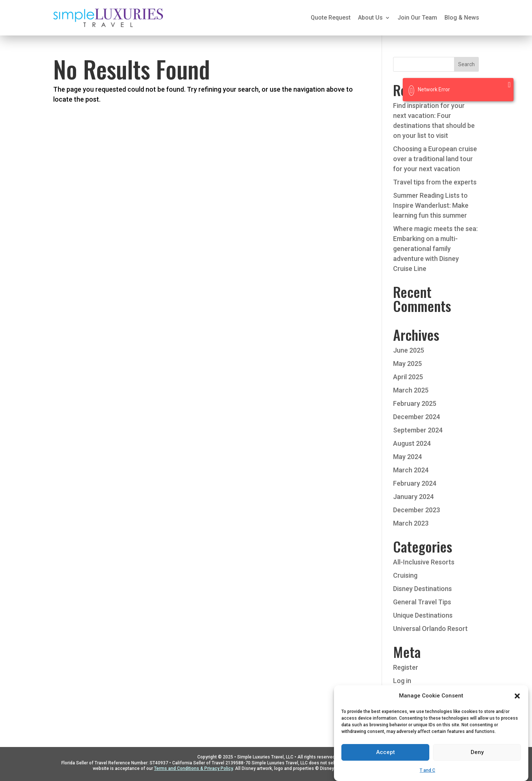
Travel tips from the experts (435, 182)
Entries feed (411, 694)
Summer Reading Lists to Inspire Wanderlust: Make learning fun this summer (431, 205)
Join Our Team (417, 18)
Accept (386, 764)
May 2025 (407, 364)
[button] (517, 707)
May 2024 (407, 457)
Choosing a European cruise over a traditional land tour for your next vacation (435, 159)
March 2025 (411, 390)
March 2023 (411, 523)
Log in (402, 681)
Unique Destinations (423, 615)
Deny (477, 764)
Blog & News (462, 18)
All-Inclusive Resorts (424, 562)
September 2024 (418, 430)
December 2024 (417, 417)
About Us (370, 18)
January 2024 (413, 497)
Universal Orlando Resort (430, 629)
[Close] (509, 85)
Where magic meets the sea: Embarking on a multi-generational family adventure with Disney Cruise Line (435, 249)
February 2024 (415, 483)
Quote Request (331, 18)
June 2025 (409, 350)
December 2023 (417, 510)
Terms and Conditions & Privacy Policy (193, 768)
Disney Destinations (422, 589)
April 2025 (408, 377)
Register (406, 667)
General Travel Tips (422, 602)
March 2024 (411, 470)
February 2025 (415, 403)
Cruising (405, 575)
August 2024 (412, 443)
